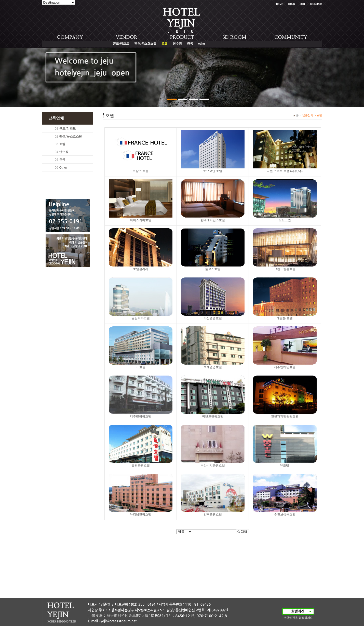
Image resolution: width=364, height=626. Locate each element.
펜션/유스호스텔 (145, 44)
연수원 (177, 44)
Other (63, 167)
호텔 (62, 144)
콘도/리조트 (121, 44)
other (202, 44)
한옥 (190, 44)
